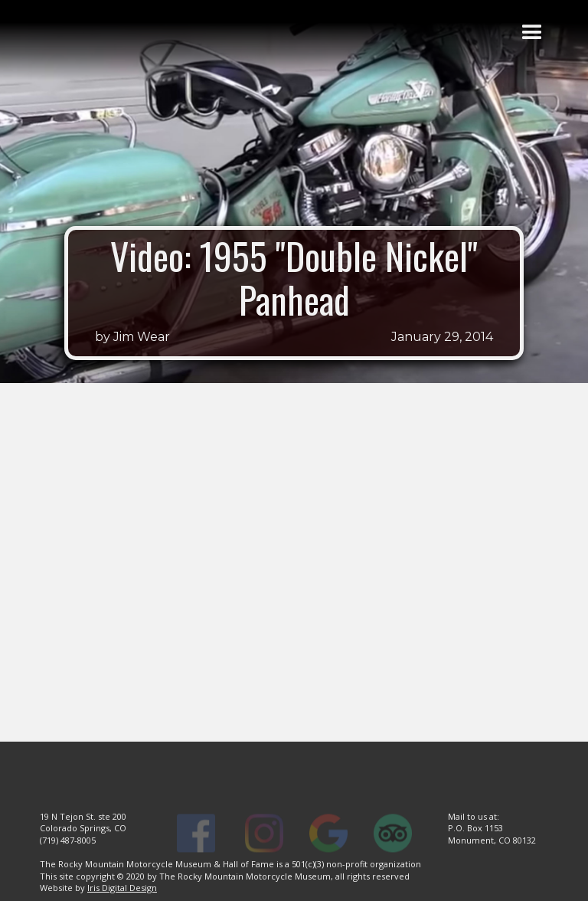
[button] (532, 33)
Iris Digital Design (122, 888)
